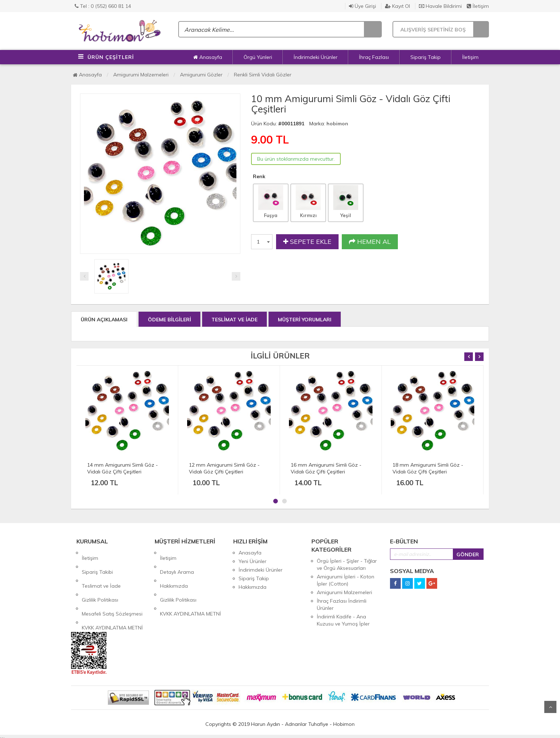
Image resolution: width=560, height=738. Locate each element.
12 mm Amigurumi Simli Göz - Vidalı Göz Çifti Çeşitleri (224, 468)
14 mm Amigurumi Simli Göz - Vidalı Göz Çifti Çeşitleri (122, 468)
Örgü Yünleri (258, 57)
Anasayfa (208, 57)
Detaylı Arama (177, 561)
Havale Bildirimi (440, 6)
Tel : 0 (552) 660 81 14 (103, 6)
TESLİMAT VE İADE (234, 320)
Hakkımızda (174, 570)
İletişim (478, 6)
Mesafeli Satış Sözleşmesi (112, 587)
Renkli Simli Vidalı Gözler (263, 75)
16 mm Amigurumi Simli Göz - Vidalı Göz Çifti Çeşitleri (326, 468)
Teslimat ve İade (101, 570)
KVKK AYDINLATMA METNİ (112, 596)
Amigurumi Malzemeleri (141, 75)
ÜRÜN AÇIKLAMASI (104, 320)
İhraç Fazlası (374, 57)
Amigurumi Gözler (201, 75)
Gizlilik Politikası (100, 578)
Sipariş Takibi (97, 561)
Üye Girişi (362, 6)
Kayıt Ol (397, 6)
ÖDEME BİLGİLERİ (169, 320)
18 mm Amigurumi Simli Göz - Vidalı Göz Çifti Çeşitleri (428, 468)
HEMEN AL (370, 242)
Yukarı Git (550, 707)
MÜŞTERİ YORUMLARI (305, 320)
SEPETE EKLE (307, 242)
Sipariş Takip (426, 57)
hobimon (337, 124)
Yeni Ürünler (252, 561)
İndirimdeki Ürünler (316, 57)
